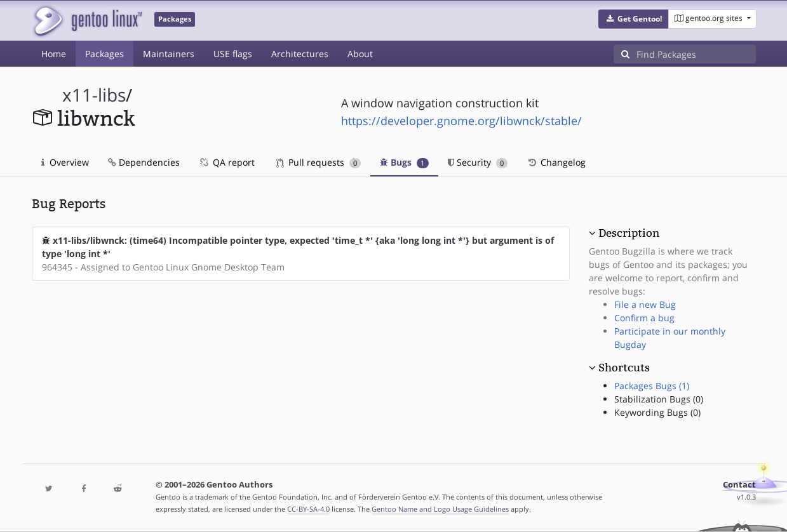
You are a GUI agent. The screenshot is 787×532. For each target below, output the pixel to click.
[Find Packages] (696, 54)
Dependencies (144, 162)
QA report (227, 162)
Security (478, 162)
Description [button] (629, 233)
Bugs (404, 162)
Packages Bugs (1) (652, 386)
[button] (634, 19)
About (360, 54)
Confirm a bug (644, 318)
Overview (65, 162)
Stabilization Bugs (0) (659, 399)
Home (54, 54)
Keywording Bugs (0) (657, 412)
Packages (104, 54)
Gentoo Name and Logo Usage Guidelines (440, 509)
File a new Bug (645, 304)
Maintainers (169, 54)
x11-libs (94, 95)
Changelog (556, 162)
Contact (739, 485)
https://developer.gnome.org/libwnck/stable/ (461, 121)
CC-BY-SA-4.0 (308, 509)
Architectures (300, 54)
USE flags (233, 54)
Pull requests (319, 162)
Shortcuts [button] (624, 368)
